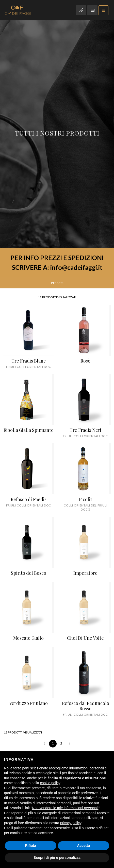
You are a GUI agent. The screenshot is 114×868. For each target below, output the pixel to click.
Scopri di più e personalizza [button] (57, 858)
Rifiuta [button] (30, 846)
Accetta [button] (83, 846)
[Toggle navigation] (103, 10)
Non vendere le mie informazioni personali (65, 808)
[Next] (70, 744)
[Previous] (44, 744)
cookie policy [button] (50, 783)
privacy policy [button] (71, 823)
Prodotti (57, 283)
